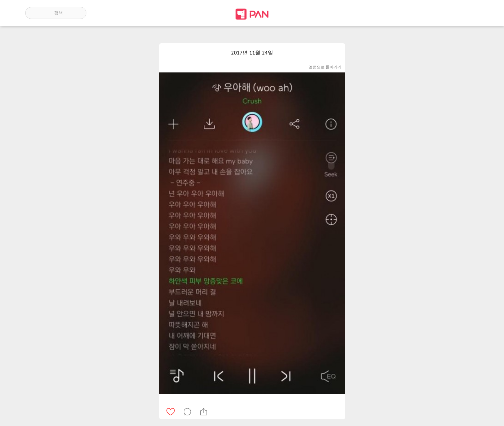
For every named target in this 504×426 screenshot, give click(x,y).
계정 (469, 13)
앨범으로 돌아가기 (325, 67)
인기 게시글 (450, 13)
